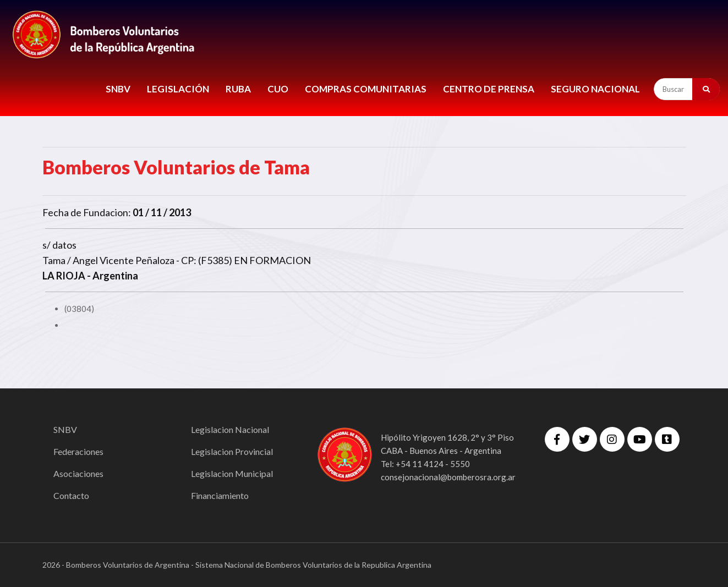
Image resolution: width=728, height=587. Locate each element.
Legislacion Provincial (232, 451)
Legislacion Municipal (232, 473)
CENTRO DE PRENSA (489, 89)
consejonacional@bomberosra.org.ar (448, 477)
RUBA (238, 89)
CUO (278, 89)
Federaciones (78, 451)
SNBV (118, 89)
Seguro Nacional (595, 89)
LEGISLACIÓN (178, 89)
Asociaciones (78, 473)
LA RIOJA (64, 276)
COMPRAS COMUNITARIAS (366, 89)
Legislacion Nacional (230, 429)
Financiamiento (220, 495)
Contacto (71, 495)
